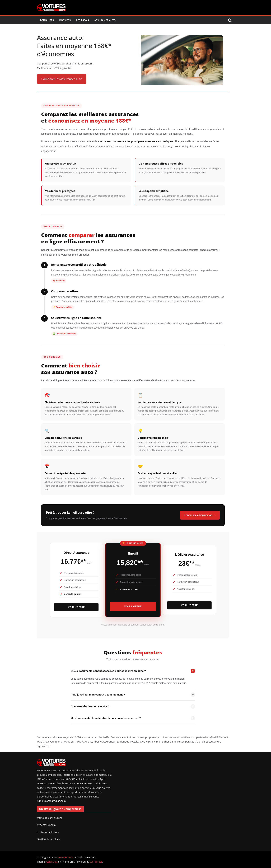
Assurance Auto (105, 20)
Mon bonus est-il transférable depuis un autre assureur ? (133, 718)
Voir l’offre (76, 607)
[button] (62, 79)
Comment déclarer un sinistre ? (133, 706)
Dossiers (65, 20)
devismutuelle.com (48, 832)
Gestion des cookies (48, 839)
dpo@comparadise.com (52, 801)
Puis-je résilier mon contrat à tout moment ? (133, 695)
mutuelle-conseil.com (49, 818)
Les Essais (83, 20)
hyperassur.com (46, 825)
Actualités (47, 20)
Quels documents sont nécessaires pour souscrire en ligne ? (133, 671)
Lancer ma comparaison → (200, 515)
